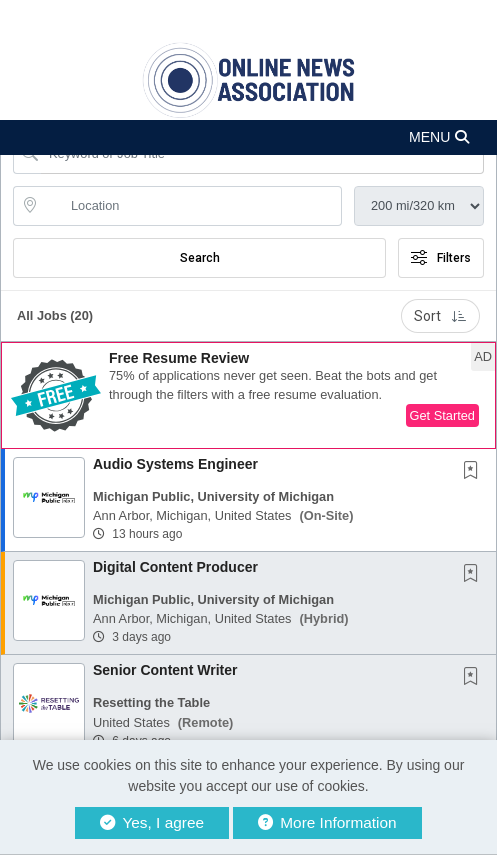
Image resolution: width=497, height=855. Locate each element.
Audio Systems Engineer (175, 464)
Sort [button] (440, 316)
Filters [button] (441, 258)
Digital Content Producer (175, 567)
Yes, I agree (152, 822)
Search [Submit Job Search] (200, 258)
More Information (327, 822)
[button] (248, 137)
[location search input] (191, 206)
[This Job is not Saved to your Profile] (475, 472)
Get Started (442, 415)
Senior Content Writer (165, 670)
